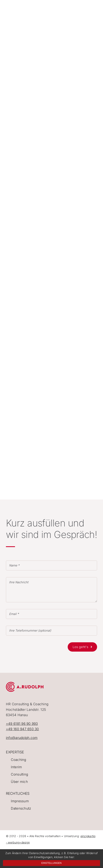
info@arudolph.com (22, 738)
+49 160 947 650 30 (22, 729)
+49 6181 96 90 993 (22, 724)
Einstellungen (51, 863)
